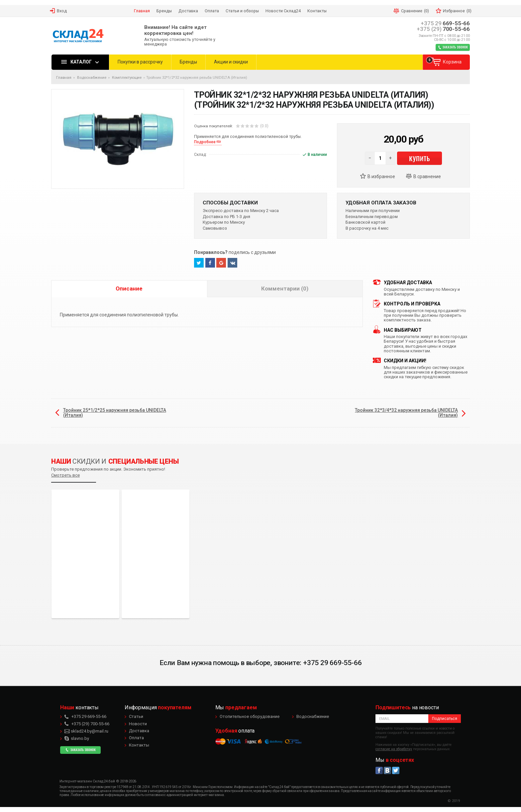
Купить (419, 158)
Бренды (188, 62)
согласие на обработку (394, 749)
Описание (129, 289)
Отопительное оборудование (250, 716)
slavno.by (77, 738)
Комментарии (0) (285, 289)
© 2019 (454, 801)
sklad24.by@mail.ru (86, 731)
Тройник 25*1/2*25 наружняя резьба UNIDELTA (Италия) (115, 413)
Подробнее (205, 142)
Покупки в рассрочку (140, 62)
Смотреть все (65, 475)
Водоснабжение (313, 716)
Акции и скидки (231, 62)
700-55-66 (443, 29)
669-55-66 (445, 23)
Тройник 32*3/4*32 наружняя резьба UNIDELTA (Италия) (406, 413)
